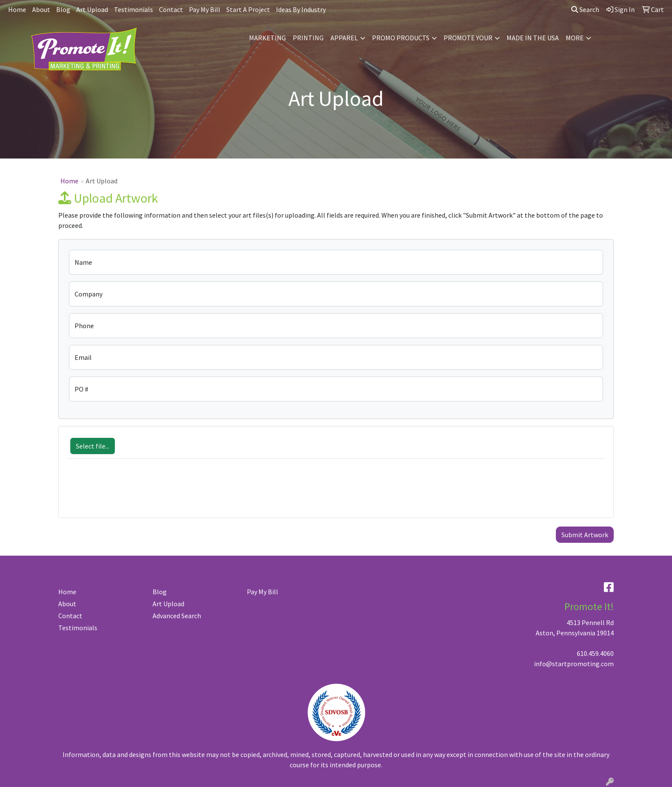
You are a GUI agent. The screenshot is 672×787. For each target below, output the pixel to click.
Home (17, 9)
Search (585, 9)
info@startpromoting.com (574, 664)
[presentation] (132, 493)
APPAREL (344, 38)
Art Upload (92, 9)
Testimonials (133, 9)
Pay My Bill (205, 9)
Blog (63, 9)
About (41, 9)
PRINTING (308, 38)
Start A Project (248, 9)
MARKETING (267, 38)
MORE (575, 38)
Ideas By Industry (301, 9)
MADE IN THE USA (533, 38)
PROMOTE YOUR (468, 38)
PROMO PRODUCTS (401, 38)
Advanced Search (177, 616)
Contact (171, 9)
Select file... (93, 446)
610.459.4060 (595, 653)
